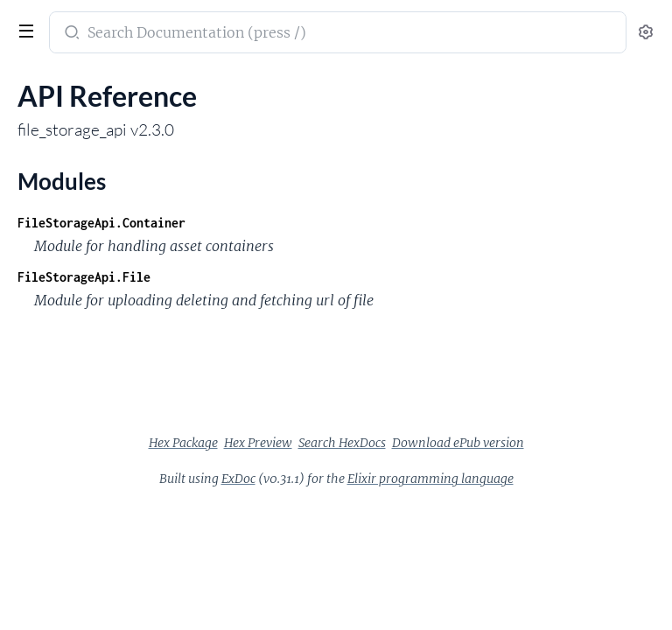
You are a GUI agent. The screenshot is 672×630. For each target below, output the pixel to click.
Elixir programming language (430, 479)
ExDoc (238, 479)
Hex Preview (258, 443)
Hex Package (183, 443)
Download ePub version (458, 443)
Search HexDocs (342, 443)
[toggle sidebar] (24, 33)
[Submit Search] (70, 34)
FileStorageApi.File (84, 277)
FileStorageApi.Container (101, 223)
